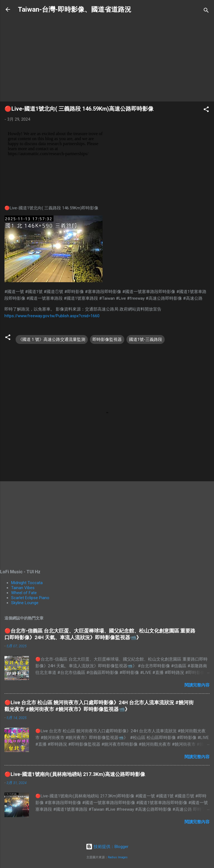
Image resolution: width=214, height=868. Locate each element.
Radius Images (118, 857)
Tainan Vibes (23, 588)
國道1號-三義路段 (146, 339)
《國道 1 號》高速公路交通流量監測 (52, 339)
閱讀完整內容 (197, 685)
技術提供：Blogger (107, 847)
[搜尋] (206, 11)
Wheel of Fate (24, 593)
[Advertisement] (107, 58)
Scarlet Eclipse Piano (30, 598)
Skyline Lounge (25, 603)
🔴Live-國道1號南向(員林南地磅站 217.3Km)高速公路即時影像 (75, 774)
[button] (206, 110)
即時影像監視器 (107, 339)
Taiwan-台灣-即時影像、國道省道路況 (75, 9)
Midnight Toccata (27, 583)
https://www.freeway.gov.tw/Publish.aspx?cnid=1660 (52, 316)
